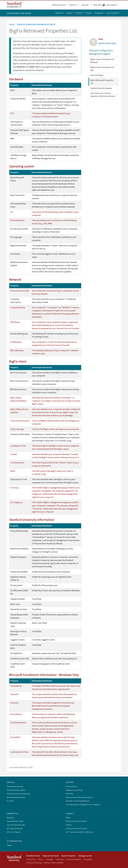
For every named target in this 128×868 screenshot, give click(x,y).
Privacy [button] (88, 13)
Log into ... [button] (86, 5)
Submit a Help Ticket (107, 43)
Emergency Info (85, 856)
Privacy (41, 859)
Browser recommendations (78, 801)
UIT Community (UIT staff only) (79, 832)
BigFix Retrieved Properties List (102, 82)
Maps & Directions (51, 856)
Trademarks (60, 859)
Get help (70, 794)
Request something (74, 790)
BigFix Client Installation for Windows (102, 61)
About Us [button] (59, 13)
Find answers (71, 786)
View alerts (100, 5)
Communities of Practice (77, 829)
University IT (14, 5)
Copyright (49, 859)
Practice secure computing (18, 794)
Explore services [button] (59, 5)
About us (11, 818)
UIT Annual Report (15, 829)
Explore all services (15, 786)
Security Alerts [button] (113, 13)
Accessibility (88, 859)
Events (69, 825)
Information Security (19, 13)
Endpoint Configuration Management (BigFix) (36, 24)
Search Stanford (68, 856)
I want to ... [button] (73, 5)
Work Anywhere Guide (16, 797)
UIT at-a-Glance (14, 832)
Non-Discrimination (74, 859)
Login (9, 845)
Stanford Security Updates (101, 88)
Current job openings (16, 825)
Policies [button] (79, 13)
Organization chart (15, 821)
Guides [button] (69, 13)
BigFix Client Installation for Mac (102, 69)
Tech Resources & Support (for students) (83, 805)
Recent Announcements (76, 821)
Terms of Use (31, 859)
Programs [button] (99, 13)
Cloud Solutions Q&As (16, 790)
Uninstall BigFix (97, 75)
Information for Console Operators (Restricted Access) (103, 95)
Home (12, 24)
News (68, 818)
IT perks (10, 801)
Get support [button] (112, 5)
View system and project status (79, 797)
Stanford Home (33, 856)
